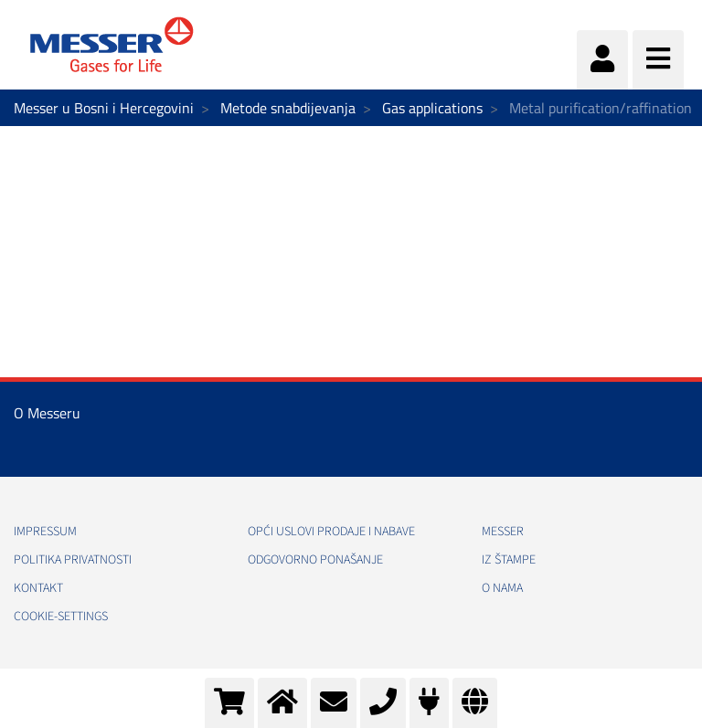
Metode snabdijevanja (288, 108)
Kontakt (38, 588)
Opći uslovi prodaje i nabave (331, 532)
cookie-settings (61, 617)
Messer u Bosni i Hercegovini (104, 108)
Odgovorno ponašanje (315, 560)
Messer (503, 532)
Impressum (45, 532)
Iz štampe (509, 560)
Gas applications (432, 108)
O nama (502, 588)
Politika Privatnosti (73, 560)
